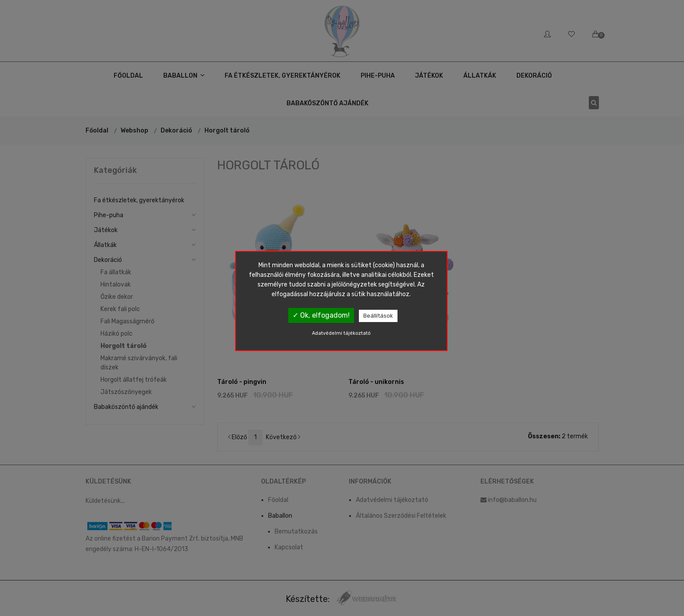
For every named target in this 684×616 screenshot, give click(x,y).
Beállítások (378, 316)
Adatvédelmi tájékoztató (341, 333)
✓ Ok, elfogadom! (321, 315)
